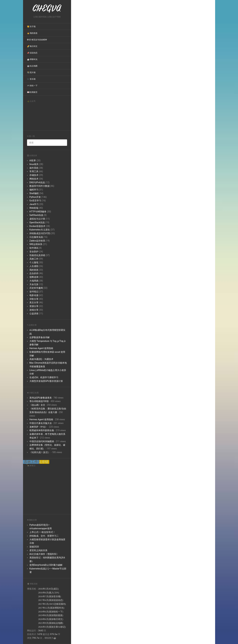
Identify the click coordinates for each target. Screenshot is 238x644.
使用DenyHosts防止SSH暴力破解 (46, 565)
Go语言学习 (35, 201)
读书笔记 (34, 292)
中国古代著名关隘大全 (41, 423)
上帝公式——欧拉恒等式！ (42, 532)
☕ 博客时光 (32, 59)
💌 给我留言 (32, 92)
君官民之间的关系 (38, 550)
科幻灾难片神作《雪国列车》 (44, 554)
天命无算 (34, 284)
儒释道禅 (34, 277)
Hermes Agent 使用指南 (41, 348)
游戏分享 (34, 310)
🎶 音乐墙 (31, 79)
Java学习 (34, 204)
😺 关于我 (31, 27)
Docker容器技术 (37, 226)
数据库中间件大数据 (40, 186)
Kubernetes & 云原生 (40, 230)
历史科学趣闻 (36, 288)
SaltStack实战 (36, 215)
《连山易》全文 (37, 405)
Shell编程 (34, 193)
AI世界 (33, 161)
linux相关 (34, 164)
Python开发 (35, 197)
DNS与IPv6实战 (37, 182)
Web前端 (34, 208)
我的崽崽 (34, 270)
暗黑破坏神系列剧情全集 (42, 430)
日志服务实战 (36, 237)
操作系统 (34, 168)
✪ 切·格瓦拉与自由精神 (37, 40)
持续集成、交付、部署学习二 (44, 536)
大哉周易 (34, 281)
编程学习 (34, 190)
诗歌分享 (34, 299)
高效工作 (34, 259)
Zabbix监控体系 (37, 241)
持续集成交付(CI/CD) (40, 233)
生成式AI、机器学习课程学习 (44, 377)
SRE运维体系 (36, 244)
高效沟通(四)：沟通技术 (41, 359)
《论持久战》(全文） (40, 452)
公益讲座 (34, 314)
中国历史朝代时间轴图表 (42, 441)
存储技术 (34, 175)
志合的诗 (34, 273)
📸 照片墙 (31, 72)
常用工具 (34, 171)
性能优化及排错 (37, 255)
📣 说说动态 (32, 53)
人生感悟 (34, 266)
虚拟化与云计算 (37, 219)
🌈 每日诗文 (32, 46)
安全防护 (34, 252)
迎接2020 (34, 547)
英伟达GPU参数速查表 (41, 398)
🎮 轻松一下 (32, 86)
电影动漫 (34, 295)
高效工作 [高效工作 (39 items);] (31, 462)
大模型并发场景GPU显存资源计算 (46, 381)
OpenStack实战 (37, 222)
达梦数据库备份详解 (40, 337)
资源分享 (34, 306)
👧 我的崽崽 (32, 33)
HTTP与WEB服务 (38, 212)
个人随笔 (34, 262)
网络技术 (34, 179)
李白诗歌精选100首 (39, 401)
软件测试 (34, 248)
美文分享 (34, 302)
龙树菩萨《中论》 (38, 427)
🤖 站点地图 (32, 66)
